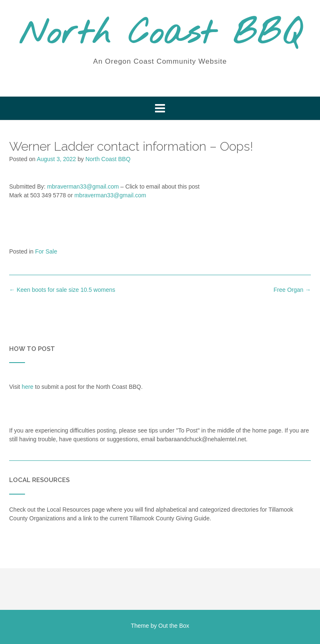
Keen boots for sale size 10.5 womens (62, 290)
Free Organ (292, 290)
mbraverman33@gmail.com (83, 186)
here (27, 387)
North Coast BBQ (160, 35)
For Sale (46, 251)
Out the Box (174, 626)
